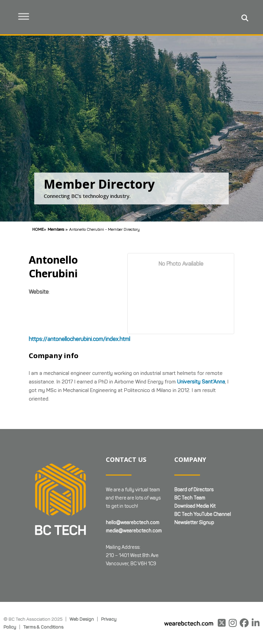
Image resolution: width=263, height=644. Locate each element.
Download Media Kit (195, 506)
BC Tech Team (190, 498)
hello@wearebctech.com (133, 523)
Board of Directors (194, 490)
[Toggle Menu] (24, 16)
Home (38, 229)
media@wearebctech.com (134, 531)
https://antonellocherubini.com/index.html (79, 339)
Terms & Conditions (43, 627)
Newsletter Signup (194, 523)
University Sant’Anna (201, 382)
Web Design (82, 619)
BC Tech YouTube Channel (203, 514)
